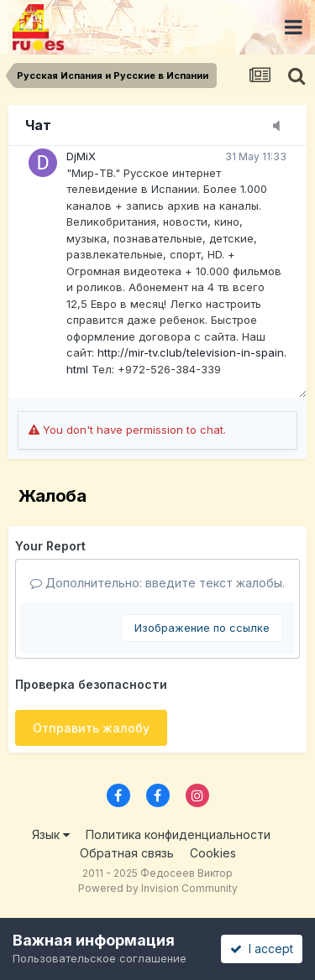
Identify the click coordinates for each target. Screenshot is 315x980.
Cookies (213, 853)
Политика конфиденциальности (178, 834)
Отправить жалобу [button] (91, 728)
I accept (262, 949)
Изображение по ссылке (202, 628)
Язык (51, 834)
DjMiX (81, 156)
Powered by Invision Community (158, 888)
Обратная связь (127, 853)
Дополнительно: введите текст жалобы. (157, 583)
